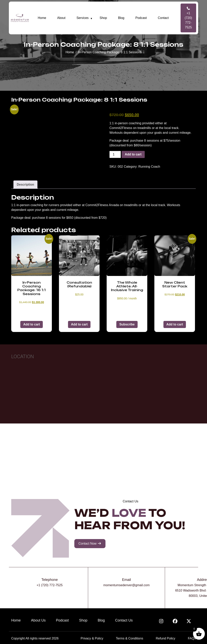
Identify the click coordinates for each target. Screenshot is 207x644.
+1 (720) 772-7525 (188, 18)
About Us (38, 620)
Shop (103, 18)
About (61, 18)
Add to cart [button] (32, 324)
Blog (121, 18)
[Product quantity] (115, 154)
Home (42, 18)
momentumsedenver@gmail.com (126, 585)
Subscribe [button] (127, 324)
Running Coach (149, 167)
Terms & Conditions (130, 638)
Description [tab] (25, 185)
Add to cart (133, 154)
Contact (163, 18)
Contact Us (124, 620)
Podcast (141, 18)
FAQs (192, 638)
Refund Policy (166, 638)
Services (83, 18)
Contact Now (90, 544)
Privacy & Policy (92, 638)
